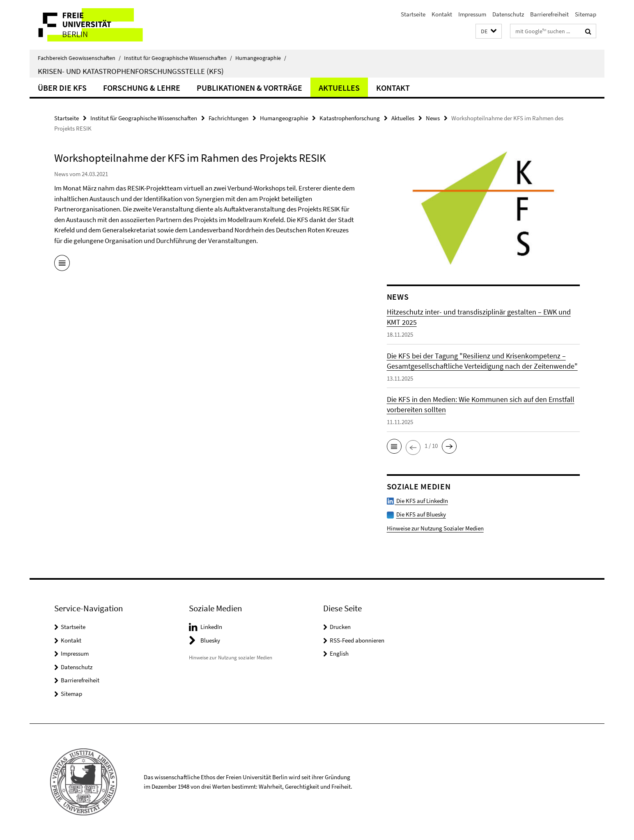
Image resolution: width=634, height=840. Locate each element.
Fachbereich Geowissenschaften (79, 58)
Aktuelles (339, 88)
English (339, 653)
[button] (489, 31)
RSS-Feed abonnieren (357, 640)
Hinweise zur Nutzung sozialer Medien (231, 658)
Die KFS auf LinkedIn (417, 501)
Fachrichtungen (229, 118)
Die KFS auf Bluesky (421, 514)
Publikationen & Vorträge (249, 88)
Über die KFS (62, 88)
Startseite (413, 14)
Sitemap (586, 14)
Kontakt (442, 14)
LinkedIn (211, 627)
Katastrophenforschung (350, 118)
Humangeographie (261, 58)
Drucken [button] (340, 627)
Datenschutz (508, 14)
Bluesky (210, 640)
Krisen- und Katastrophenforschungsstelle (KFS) (131, 71)
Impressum (472, 14)
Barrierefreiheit (549, 14)
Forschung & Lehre (142, 88)
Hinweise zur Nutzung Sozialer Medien (435, 528)
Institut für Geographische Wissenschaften (178, 58)
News (433, 118)
